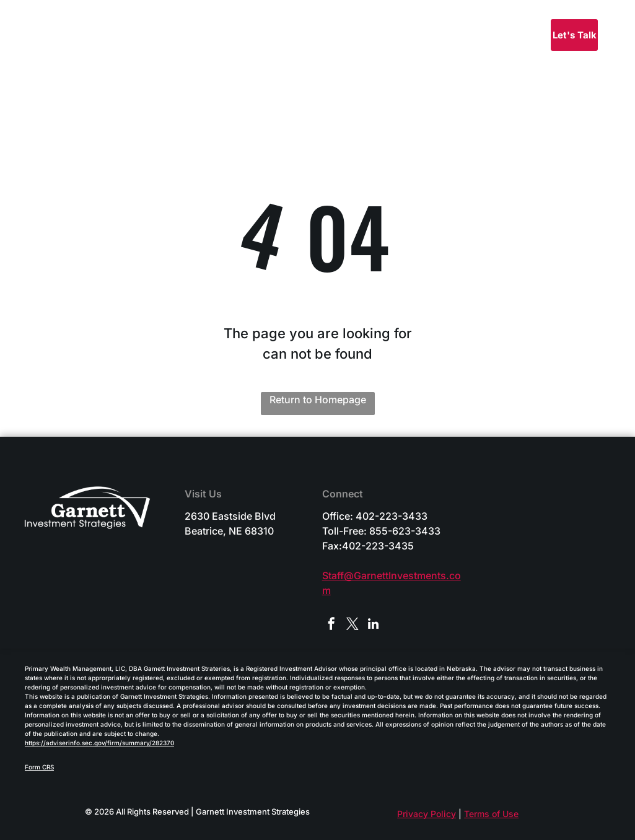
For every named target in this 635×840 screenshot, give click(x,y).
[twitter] (353, 625)
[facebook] (331, 625)
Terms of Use (491, 814)
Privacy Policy (427, 814)
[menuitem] (360, 38)
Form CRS (39, 767)
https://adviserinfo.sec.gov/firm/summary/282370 (99, 743)
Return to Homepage (318, 400)
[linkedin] (374, 625)
